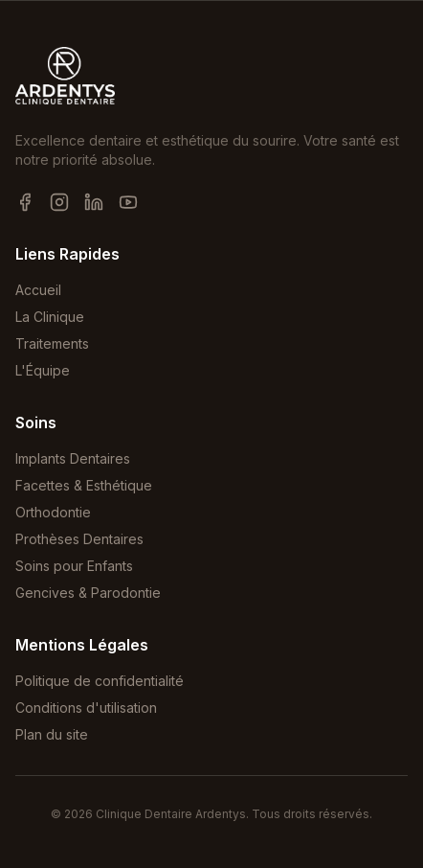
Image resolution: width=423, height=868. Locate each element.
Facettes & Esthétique (84, 485)
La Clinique (50, 317)
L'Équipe (43, 370)
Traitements (52, 343)
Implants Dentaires (73, 458)
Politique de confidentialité (100, 681)
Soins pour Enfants (74, 566)
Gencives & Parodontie (88, 593)
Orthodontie (53, 512)
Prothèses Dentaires (79, 539)
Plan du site (52, 734)
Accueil (38, 290)
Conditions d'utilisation (86, 708)
